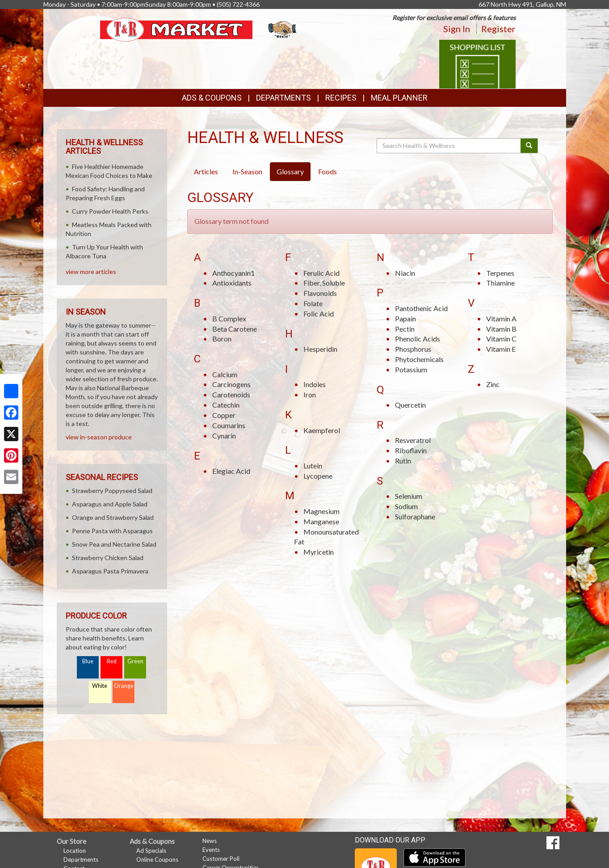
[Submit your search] (529, 146)
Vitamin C (501, 339)
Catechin (226, 405)
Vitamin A (501, 318)
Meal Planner (399, 98)
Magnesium (321, 511)
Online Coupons (157, 860)
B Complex (229, 318)
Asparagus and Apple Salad (110, 504)
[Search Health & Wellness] (449, 146)
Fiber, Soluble (324, 283)
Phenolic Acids (418, 339)
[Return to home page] (199, 29)
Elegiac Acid (231, 471)
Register (498, 29)
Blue (88, 661)
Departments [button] (283, 98)
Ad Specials (151, 851)
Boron (222, 339)
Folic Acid (319, 314)
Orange (124, 686)
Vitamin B (501, 329)
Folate (313, 303)
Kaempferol (322, 430)
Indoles (315, 384)
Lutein (313, 466)
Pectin (405, 329)
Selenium (409, 496)
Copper (224, 415)
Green (135, 661)
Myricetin (319, 552)
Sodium (406, 506)
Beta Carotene (235, 329)
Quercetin (410, 405)
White (100, 686)
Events (211, 850)
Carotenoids (231, 394)
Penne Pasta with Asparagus (112, 531)
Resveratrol (413, 440)
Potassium (411, 369)
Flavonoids (320, 293)
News (210, 841)
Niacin (405, 273)
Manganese (321, 521)
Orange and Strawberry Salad (113, 517)
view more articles (91, 272)
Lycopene (318, 476)
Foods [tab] (328, 171)
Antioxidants (232, 283)
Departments (81, 860)
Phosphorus (413, 349)
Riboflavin (411, 450)
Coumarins (229, 425)
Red (112, 661)
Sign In (457, 29)
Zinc (493, 384)
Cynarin (224, 436)
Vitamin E (501, 349)
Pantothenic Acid (421, 308)
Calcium (225, 374)
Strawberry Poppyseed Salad (112, 491)
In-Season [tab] (247, 171)
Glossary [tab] (290, 171)
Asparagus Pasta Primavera (110, 571)
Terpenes (500, 273)
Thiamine (500, 283)
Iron (310, 394)
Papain (405, 318)
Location (75, 851)
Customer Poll (221, 859)
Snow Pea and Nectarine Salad (114, 544)
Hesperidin (320, 349)
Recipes (341, 98)
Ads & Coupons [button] (212, 98)
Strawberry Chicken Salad (108, 558)
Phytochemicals (419, 359)
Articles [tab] (206, 171)
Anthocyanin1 (233, 273)
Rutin (403, 461)
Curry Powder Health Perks (110, 211)
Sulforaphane (415, 516)
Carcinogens (231, 384)
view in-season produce (99, 437)
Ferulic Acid (321, 273)
